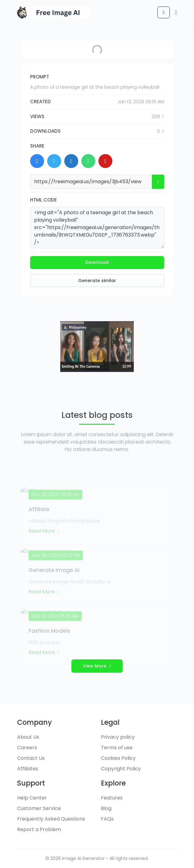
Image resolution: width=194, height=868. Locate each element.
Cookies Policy (118, 758)
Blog (106, 808)
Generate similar (97, 281)
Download (97, 262)
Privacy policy (118, 737)
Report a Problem (39, 829)
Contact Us (31, 758)
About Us (28, 737)
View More (97, 666)
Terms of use (117, 748)
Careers (27, 748)
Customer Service (39, 808)
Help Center (32, 798)
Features (112, 798)
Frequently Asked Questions (51, 819)
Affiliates (28, 769)
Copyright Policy (121, 769)
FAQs (107, 819)
